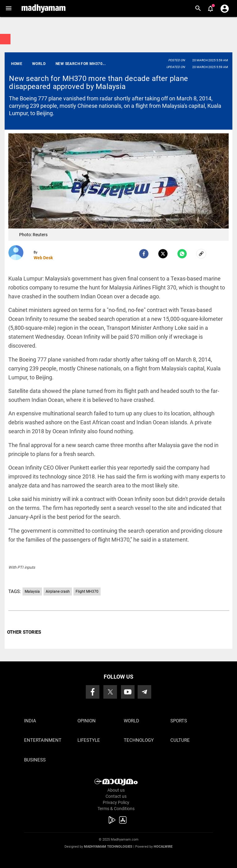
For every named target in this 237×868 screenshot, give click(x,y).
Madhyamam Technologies (108, 847)
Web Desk (43, 258)
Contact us (116, 796)
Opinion (87, 721)
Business (35, 760)
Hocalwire (163, 847)
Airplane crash (58, 591)
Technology (139, 740)
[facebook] (144, 254)
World (131, 721)
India (30, 721)
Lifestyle (89, 740)
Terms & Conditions (116, 809)
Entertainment (43, 740)
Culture (180, 740)
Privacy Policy (116, 802)
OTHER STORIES (24, 632)
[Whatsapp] (182, 254)
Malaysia (32, 591)
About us (116, 790)
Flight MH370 (87, 591)
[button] (8, 8)
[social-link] (201, 254)
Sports (179, 721)
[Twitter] (163, 254)
